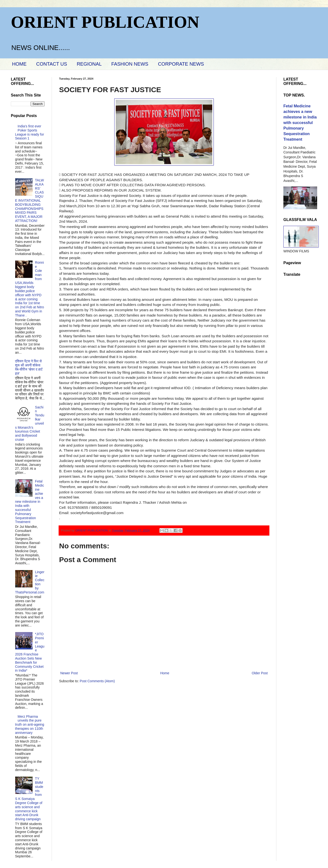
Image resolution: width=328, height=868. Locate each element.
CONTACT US (52, 64)
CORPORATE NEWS (181, 64)
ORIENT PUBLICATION (105, 22)
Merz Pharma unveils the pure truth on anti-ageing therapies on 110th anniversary (30, 725)
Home (165, 673)
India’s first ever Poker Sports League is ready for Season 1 (30, 132)
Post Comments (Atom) (97, 681)
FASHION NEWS (130, 64)
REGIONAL (89, 64)
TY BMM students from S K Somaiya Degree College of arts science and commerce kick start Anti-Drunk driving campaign (29, 799)
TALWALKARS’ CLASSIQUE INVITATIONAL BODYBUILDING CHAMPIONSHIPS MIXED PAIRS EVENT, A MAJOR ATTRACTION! (30, 200)
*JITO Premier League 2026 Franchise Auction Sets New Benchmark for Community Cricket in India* (30, 652)
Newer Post (69, 673)
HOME (19, 64)
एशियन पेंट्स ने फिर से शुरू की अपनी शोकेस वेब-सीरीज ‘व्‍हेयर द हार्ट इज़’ (29, 367)
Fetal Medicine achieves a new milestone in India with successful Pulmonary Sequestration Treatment (30, 502)
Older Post (260, 673)
